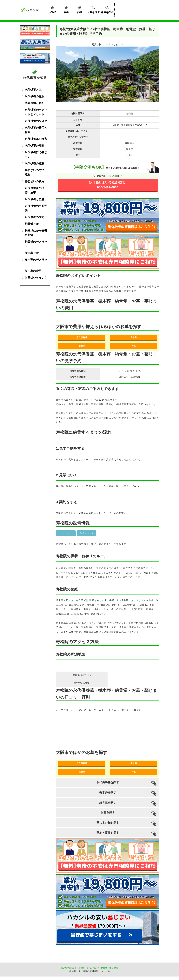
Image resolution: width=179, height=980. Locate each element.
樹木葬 (134, 337)
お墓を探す (93, 9)
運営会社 (114, 968)
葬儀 (80, 9)
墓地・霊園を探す (108, 833)
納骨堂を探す (108, 802)
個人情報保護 (68, 968)
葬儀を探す (107, 9)
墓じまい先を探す (108, 823)
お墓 (66, 9)
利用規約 (81, 968)
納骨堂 (82, 346)
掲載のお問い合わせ (97, 968)
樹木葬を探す (108, 792)
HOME (52, 9)
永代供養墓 (82, 337)
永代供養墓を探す (108, 782)
